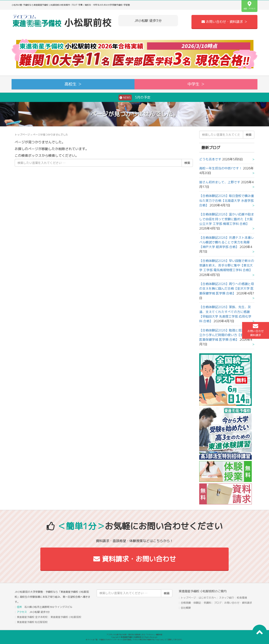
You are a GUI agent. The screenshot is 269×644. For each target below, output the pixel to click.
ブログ (218, 603)
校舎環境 (242, 598)
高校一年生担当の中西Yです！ (221, 168)
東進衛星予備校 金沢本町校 (32, 617)
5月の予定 (134, 98)
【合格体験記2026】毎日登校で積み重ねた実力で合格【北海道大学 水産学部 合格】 (227, 201)
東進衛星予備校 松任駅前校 (32, 622)
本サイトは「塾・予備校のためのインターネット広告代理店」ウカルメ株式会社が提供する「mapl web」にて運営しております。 (134, 640)
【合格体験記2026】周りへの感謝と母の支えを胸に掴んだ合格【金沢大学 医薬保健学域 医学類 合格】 (227, 289)
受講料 (207, 603)
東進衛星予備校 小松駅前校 (66, 617)
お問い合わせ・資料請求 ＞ (224, 22)
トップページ (22, 135)
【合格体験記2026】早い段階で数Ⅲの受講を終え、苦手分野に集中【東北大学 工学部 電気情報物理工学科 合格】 (227, 265)
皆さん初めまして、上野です (220, 182)
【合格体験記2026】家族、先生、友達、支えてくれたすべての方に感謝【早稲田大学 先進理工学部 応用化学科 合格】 (225, 314)
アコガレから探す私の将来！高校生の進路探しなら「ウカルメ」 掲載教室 (134, 635)
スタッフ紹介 (227, 598)
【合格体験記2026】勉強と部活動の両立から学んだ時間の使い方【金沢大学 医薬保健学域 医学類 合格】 (227, 335)
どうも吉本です (210, 159)
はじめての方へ (207, 598)
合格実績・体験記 (191, 603)
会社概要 (186, 608)
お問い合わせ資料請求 (256, 330)
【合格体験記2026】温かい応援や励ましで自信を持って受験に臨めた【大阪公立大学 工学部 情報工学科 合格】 (227, 219)
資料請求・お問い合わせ (135, 559)
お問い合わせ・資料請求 (238, 603)
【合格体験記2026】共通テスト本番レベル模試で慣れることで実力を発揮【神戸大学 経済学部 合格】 (227, 242)
